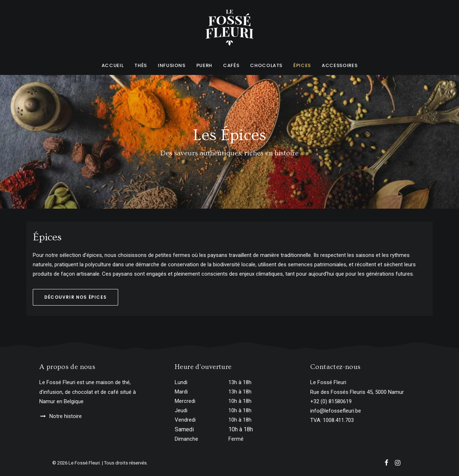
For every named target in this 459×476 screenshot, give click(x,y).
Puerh (204, 65)
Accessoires (340, 65)
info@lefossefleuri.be (336, 411)
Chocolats (266, 65)
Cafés (231, 65)
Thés (141, 65)
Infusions (172, 65)
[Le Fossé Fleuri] (229, 28)
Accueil (113, 65)
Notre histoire (66, 416)
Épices (302, 65)
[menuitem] (115, 65)
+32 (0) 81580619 (331, 401)
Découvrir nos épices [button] (75, 297)
